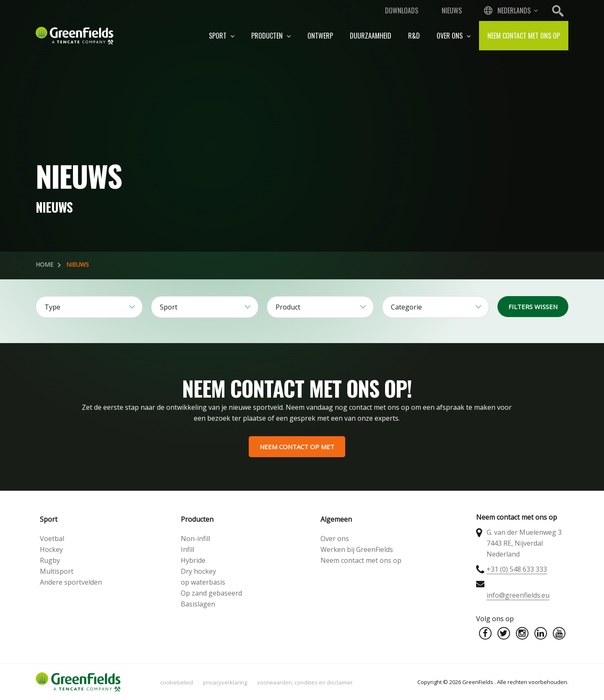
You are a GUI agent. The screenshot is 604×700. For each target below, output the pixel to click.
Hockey (51, 549)
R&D (414, 36)
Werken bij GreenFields (357, 549)
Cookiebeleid (177, 682)
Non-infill (195, 539)
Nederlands (514, 10)
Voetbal (52, 539)
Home (44, 264)
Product (288, 307)
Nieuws (452, 10)
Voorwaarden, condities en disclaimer (305, 682)
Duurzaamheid (371, 36)
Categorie (406, 307)
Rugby (50, 560)
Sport (222, 36)
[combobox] (510, 10)
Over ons (454, 36)
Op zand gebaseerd (211, 593)
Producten (271, 36)
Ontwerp (320, 36)
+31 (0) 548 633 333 (517, 569)
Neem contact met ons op (524, 36)
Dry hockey (198, 571)
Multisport (57, 571)
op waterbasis (203, 582)
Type (52, 307)
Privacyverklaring (225, 682)
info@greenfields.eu (518, 595)
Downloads (402, 10)
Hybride (193, 560)
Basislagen (198, 604)
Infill (187, 549)
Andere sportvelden (71, 582)
